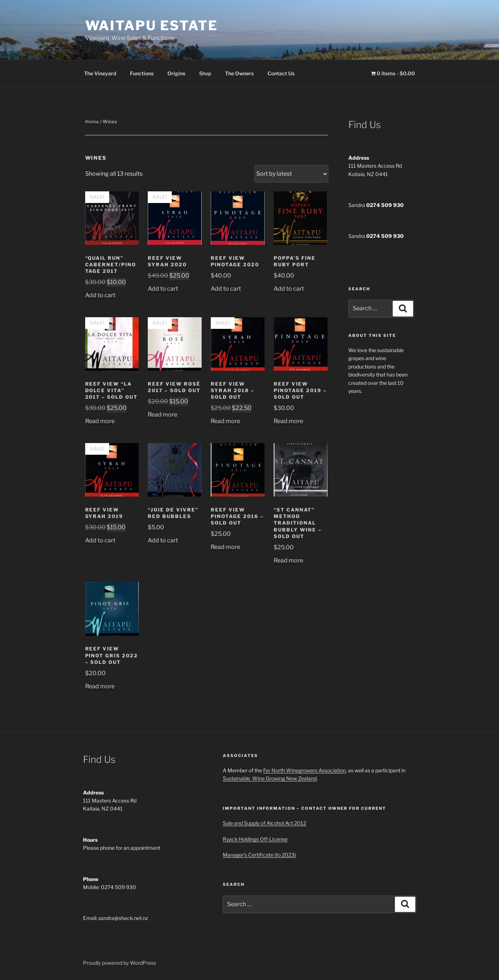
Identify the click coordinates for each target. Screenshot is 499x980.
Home (92, 121)
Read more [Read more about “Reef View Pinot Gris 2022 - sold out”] (100, 686)
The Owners (239, 73)
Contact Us (281, 73)
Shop (205, 73)
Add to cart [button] (100, 295)
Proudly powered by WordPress (120, 963)
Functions (142, 73)
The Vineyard (100, 73)
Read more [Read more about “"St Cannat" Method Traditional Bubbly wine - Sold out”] (288, 560)
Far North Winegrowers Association (304, 770)
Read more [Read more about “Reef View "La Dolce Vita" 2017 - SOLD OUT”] (100, 421)
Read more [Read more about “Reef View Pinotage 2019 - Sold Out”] (288, 421)
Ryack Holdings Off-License (255, 839)
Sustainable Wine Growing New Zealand (270, 778)
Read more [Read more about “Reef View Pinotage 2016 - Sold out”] (225, 547)
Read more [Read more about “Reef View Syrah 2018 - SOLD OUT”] (225, 421)
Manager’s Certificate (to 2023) (259, 855)
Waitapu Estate (152, 25)
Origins (176, 73)
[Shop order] (291, 174)
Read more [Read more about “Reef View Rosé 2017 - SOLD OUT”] (163, 415)
